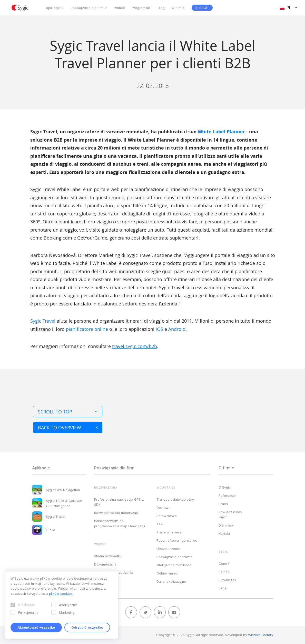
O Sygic (225, 487)
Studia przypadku (108, 556)
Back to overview (68, 428)
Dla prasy (226, 525)
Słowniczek (227, 580)
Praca (223, 504)
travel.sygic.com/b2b (135, 346)
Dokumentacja (105, 564)
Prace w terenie (169, 532)
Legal (223, 588)
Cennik (224, 563)
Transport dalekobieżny (175, 499)
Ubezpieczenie (168, 549)
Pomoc (119, 8)
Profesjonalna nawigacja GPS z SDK (119, 502)
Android (177, 329)
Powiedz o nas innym (230, 514)
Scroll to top (68, 412)
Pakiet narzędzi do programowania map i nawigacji (120, 523)
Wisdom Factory (261, 635)
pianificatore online (87, 329)
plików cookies (61, 593)
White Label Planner (221, 132)
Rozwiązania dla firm (87, 8)
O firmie (178, 8)
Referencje (227, 496)
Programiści (141, 8)
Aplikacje (53, 8)
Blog (161, 8)
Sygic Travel (43, 321)
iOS (159, 329)
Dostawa (164, 508)
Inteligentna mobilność (174, 565)
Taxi (160, 524)
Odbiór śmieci (167, 573)
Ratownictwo (167, 516)
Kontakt (224, 533)
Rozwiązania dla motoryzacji (117, 513)
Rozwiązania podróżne (175, 557)
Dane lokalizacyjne (171, 581)
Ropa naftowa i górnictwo (177, 540)
